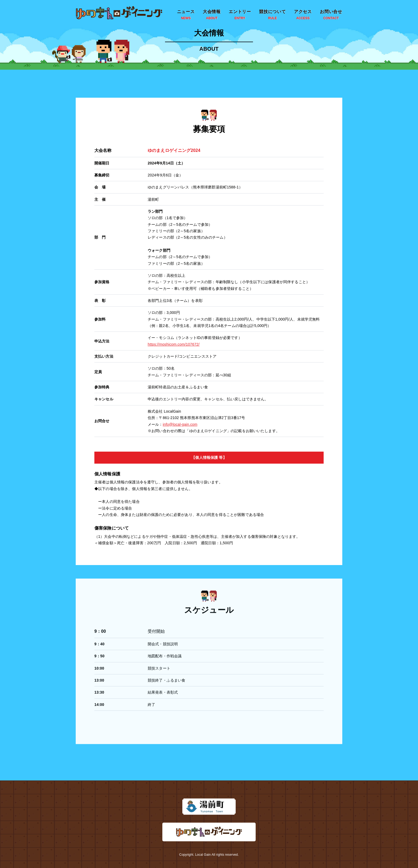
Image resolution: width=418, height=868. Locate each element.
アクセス (303, 15)
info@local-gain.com (180, 423)
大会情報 (212, 15)
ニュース (186, 15)
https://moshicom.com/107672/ (174, 344)
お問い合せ (331, 15)
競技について (273, 15)
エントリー (240, 15)
